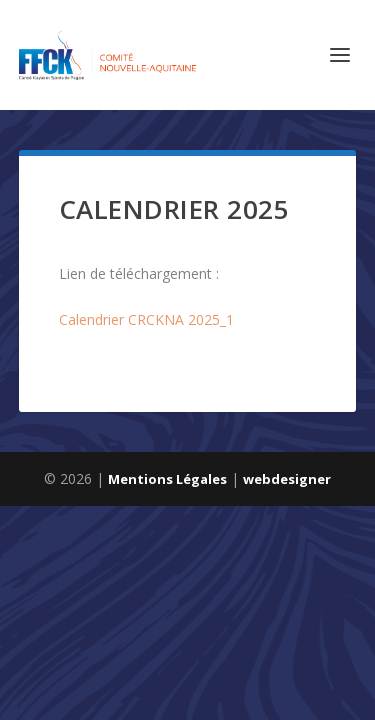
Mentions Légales (167, 479)
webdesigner (287, 479)
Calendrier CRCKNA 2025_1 (146, 319)
